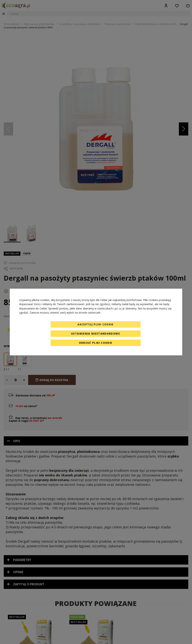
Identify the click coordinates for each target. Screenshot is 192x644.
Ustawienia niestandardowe (96, 334)
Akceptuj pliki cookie (95, 324)
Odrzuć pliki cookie (96, 343)
